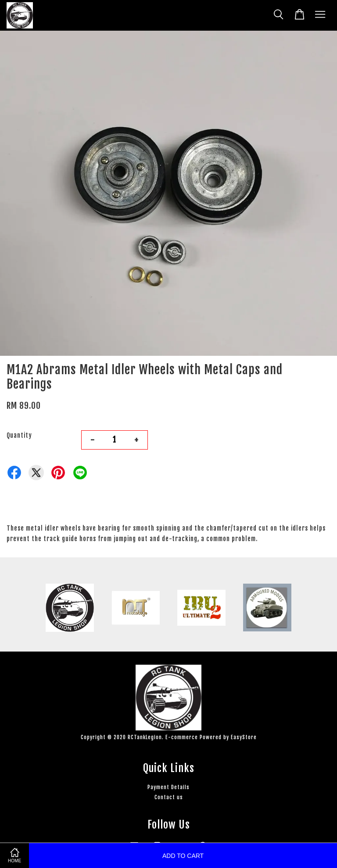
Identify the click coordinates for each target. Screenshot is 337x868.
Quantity (19, 435)
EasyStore (244, 737)
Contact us (169, 797)
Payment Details (168, 787)
